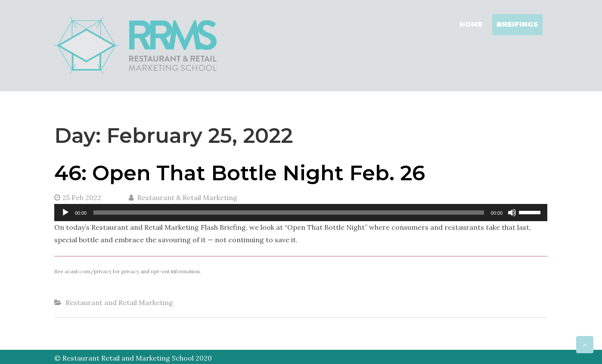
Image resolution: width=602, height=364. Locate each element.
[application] (301, 213)
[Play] (65, 213)
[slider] (289, 213)
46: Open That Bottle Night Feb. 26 (240, 173)
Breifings (517, 24)
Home (471, 24)
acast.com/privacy (88, 271)
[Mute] (512, 213)
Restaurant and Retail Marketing (119, 302)
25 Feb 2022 (78, 197)
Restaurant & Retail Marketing (183, 197)
